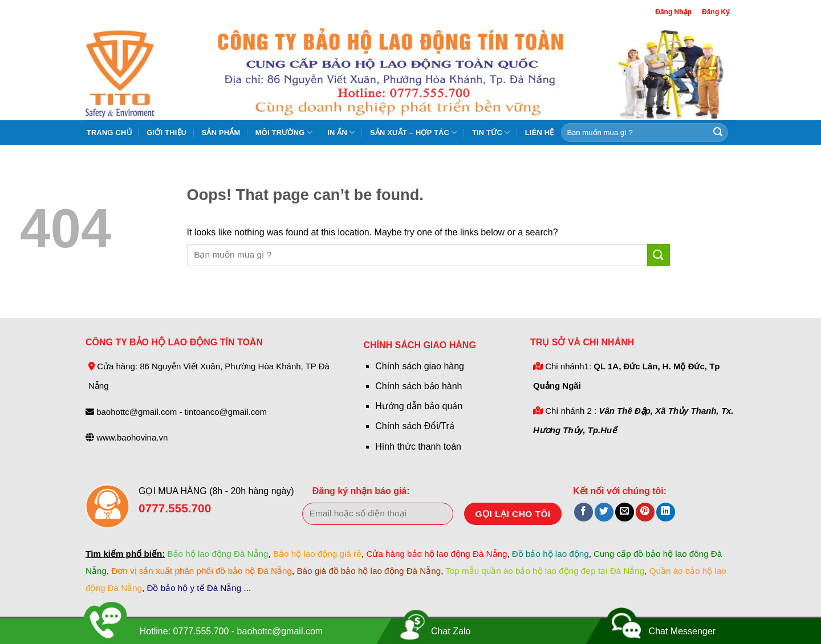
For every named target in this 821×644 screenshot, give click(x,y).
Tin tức (491, 133)
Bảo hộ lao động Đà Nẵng (218, 554)
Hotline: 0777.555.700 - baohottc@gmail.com (231, 631)
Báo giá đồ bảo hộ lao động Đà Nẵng (369, 571)
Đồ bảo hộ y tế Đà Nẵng (194, 588)
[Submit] (718, 133)
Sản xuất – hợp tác (414, 133)
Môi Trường (284, 133)
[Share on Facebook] (584, 512)
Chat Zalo (451, 631)
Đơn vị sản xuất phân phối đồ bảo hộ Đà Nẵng (202, 571)
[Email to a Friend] (625, 512)
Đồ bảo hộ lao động (550, 554)
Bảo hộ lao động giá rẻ (317, 554)
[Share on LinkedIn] (666, 512)
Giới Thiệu (166, 133)
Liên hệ (540, 133)
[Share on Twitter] (604, 512)
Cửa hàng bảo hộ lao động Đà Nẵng (436, 554)
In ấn (341, 133)
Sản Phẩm (221, 133)
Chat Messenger (682, 631)
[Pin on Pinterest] (645, 512)
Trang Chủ (109, 133)
